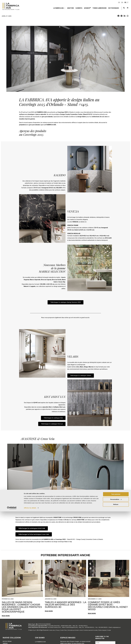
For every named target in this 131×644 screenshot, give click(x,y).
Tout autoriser (116, 627)
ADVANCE (87, 8)
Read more (6, 616)
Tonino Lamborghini (99, 8)
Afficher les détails (30, 640)
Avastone (71, 8)
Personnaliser (116, 632)
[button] (118, 16)
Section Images (114, 8)
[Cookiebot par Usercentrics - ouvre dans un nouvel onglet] (12, 640)
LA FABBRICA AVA (59, 8)
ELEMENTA (79, 8)
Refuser (116, 637)
